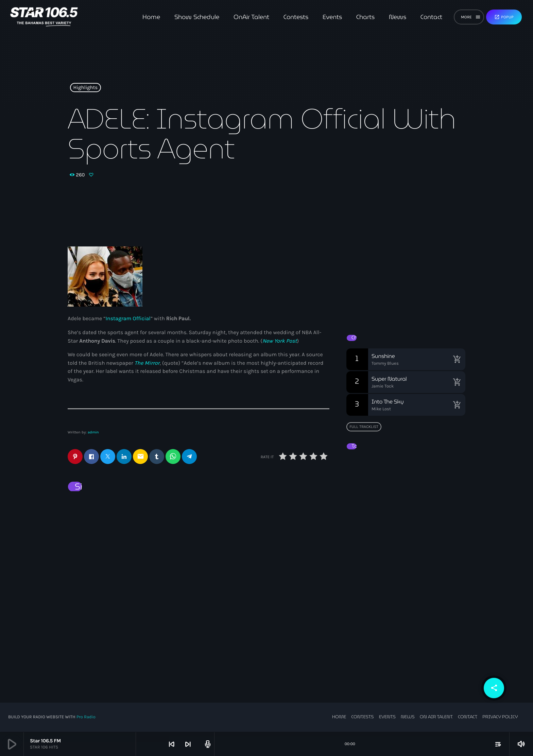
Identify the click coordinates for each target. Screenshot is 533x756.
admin (93, 432)
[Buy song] (457, 359)
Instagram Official (128, 319)
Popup (504, 17)
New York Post (280, 341)
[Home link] (44, 17)
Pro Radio (86, 717)
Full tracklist (364, 427)
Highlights (86, 88)
